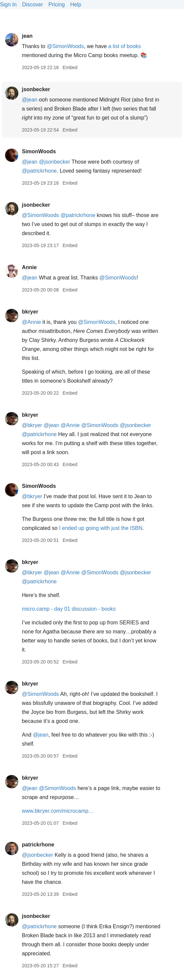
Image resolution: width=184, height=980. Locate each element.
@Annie (31, 322)
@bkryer (32, 425)
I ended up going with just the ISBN (101, 528)
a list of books (125, 46)
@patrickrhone (39, 171)
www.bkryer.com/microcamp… (58, 811)
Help (76, 5)
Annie (29, 267)
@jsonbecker (54, 162)
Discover (32, 5)
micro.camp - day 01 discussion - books (69, 609)
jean (27, 36)
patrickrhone (38, 845)
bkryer (30, 312)
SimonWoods (39, 151)
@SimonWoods (65, 46)
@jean (30, 100)
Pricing (57, 5)
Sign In (8, 5)
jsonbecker (36, 89)
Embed (70, 67)
